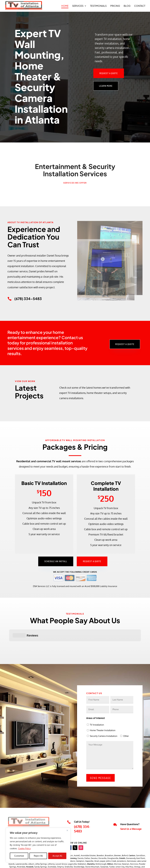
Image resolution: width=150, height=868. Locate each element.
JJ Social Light (79, 863)
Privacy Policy (111, 864)
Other (126, 721)
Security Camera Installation (104, 721)
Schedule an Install (56, 561)
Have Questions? (130, 810)
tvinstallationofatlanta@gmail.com (25, 820)
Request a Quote (109, 73)
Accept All (57, 856)
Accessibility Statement (131, 864)
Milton (110, 849)
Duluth (122, 844)
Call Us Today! (82, 807)
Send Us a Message (131, 814)
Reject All (38, 856)
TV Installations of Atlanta (39, 863)
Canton (132, 841)
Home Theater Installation (103, 716)
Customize (19, 856)
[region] (38, 845)
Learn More (106, 86)
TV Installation (97, 710)
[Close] (67, 830)
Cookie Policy (24, 848)
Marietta (91, 849)
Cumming (72, 844)
